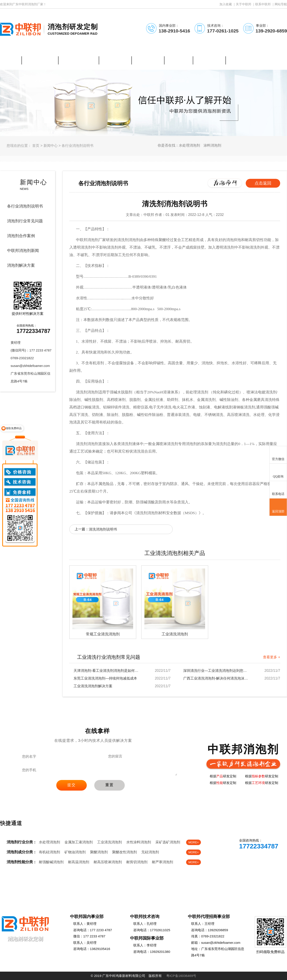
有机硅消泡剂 (49, 852)
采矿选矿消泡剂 (168, 842)
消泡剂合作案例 (21, 236)
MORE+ (194, 842)
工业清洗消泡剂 (110, 842)
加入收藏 (226, 4)
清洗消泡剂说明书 (103, 529)
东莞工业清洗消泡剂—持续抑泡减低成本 (105, 678)
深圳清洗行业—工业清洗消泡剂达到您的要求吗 (216, 671)
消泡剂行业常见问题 (25, 221)
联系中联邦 (263, 4)
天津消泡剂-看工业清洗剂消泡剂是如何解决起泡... (107, 671)
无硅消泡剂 (150, 852)
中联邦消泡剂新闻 (23, 251)
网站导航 (281, 4)
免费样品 (269, 859)
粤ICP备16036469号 (181, 976)
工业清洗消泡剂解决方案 (93, 686)
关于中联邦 (244, 4)
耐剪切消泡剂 (137, 862)
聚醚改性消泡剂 (125, 852)
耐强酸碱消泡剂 (51, 862)
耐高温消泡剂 (79, 862)
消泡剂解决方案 (21, 265)
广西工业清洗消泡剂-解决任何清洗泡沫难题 (216, 678)
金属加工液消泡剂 (79, 842)
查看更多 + (272, 657)
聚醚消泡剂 (99, 852)
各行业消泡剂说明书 (77, 146)
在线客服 (240, 859)
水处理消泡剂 (49, 842)
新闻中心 (51, 146)
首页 (36, 146)
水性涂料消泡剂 (139, 842)
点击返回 (263, 183)
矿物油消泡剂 (75, 852)
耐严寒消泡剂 (162, 862)
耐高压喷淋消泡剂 (108, 862)
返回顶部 (278, 507)
